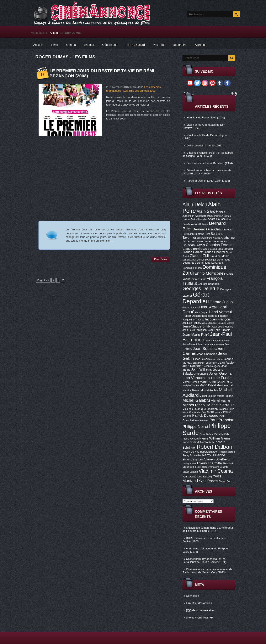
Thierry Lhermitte (209, 463)
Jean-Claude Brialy (197, 326)
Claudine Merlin (219, 256)
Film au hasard (135, 45)
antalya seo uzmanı (198, 528)
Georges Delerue (201, 289)
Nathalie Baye (226, 409)
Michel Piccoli (195, 405)
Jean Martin (217, 359)
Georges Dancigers (209, 284)
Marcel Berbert (191, 382)
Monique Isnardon (206, 409)
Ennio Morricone (209, 273)
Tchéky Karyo (189, 464)
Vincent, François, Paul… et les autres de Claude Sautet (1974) (208, 154)
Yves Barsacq (204, 477)
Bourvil (201, 238)
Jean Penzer (199, 363)
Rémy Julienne (214, 455)
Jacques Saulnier (209, 323)
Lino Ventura (194, 378)
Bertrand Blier (202, 234)
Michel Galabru (196, 400)
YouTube (159, 45)
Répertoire (180, 45)
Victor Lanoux (190, 472)
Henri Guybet (202, 312)
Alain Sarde (207, 211)
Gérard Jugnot (222, 302)
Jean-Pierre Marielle (214, 345)
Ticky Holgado (202, 467)
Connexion (192, 596)
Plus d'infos (161, 259)
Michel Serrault (220, 405)
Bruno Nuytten (213, 238)
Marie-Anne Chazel (213, 382)
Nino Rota (201, 412)
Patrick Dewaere (205, 416)
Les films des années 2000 (139, 91)
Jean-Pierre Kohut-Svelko (218, 341)
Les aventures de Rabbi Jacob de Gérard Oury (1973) (207, 571)
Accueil (55, 33)
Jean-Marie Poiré (196, 335)
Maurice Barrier (191, 390)
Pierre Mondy (222, 434)
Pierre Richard (191, 439)
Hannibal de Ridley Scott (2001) (206, 117)
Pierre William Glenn (215, 438)
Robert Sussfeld (227, 452)
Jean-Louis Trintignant (195, 330)
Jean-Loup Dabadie (219, 330)
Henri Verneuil (221, 312)
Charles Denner (203, 241)
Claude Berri (191, 249)
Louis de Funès (218, 378)
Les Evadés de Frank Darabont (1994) (210, 163)
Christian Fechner (220, 245)
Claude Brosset (225, 249)
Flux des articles (199, 603)
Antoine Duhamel (200, 224)
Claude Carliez (193, 252)
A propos (200, 45)
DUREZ (191, 538)
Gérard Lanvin (190, 308)
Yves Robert (208, 481)
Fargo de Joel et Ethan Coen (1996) (208, 181)
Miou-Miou (188, 409)
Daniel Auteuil (189, 260)
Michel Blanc (225, 396)
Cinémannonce (195, 569)
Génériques (110, 45)
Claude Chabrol (214, 252)
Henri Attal (208, 307)
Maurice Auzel (225, 385)
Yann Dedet (189, 477)
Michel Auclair (209, 390)
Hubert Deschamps (195, 316)
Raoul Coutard (191, 442)
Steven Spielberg (217, 459)
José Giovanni (201, 374)
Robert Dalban (214, 447)
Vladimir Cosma (216, 471)
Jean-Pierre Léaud (193, 345)
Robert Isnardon (209, 452)
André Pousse (217, 219)
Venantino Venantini (219, 467)
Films (54, 45)
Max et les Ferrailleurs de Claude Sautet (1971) (204, 560)
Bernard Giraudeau (208, 229)
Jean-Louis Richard (222, 327)
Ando (189, 548)
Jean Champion (207, 354)
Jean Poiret (212, 363)
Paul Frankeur (202, 420)
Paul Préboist (221, 420)
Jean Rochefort (193, 366)
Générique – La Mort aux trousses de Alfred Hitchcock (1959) (207, 172)
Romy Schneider (192, 455)
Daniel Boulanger (206, 260)
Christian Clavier (194, 245)
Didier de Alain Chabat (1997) (205, 145)
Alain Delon (195, 205)
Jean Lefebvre (203, 359)
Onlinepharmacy (196, 559)
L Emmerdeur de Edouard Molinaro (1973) (208, 529)
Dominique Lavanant (210, 263)
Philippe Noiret (195, 427)
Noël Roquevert (215, 412)
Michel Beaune (208, 396)
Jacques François (217, 319)
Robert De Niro (191, 452)
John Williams (201, 369)
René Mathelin (207, 442)
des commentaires (200, 610)
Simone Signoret (193, 460)
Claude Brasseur (209, 249)
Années (89, 45)
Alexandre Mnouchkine (208, 216)
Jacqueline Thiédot (193, 320)
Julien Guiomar (221, 373)
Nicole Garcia (189, 412)
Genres (71, 45)
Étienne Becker (226, 481)
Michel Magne (220, 401)
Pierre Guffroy (206, 434)
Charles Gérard (219, 241)
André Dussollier (199, 219)
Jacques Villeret (226, 323)
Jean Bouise (204, 349)
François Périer (198, 279)
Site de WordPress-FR (199, 618)
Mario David (208, 385)
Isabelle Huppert (218, 316)
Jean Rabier (226, 363)
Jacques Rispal (191, 323)
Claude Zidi (199, 256)
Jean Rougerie (212, 366)
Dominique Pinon (192, 268)
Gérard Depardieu (197, 298)
